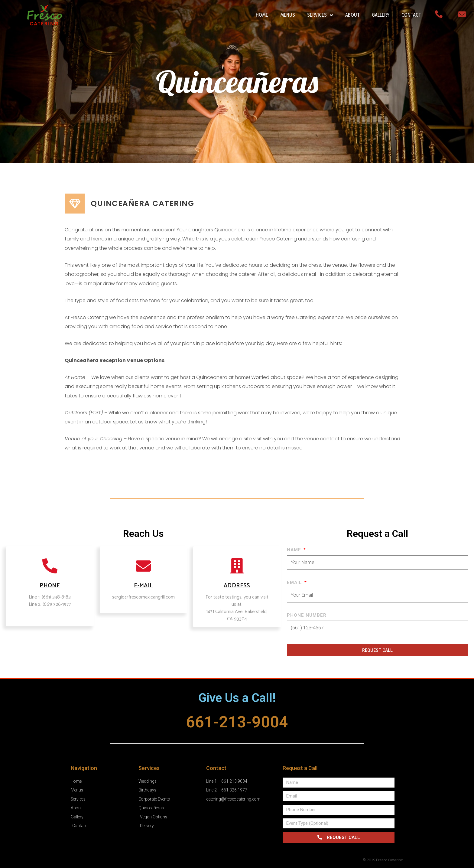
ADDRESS (237, 586)
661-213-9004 (237, 722)
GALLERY (381, 15)
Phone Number (307, 615)
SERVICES (320, 15)
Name (295, 550)
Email (295, 582)
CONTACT (411, 15)
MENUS (288, 15)
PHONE (50, 586)
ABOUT (352, 15)
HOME (262, 15)
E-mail (143, 586)
